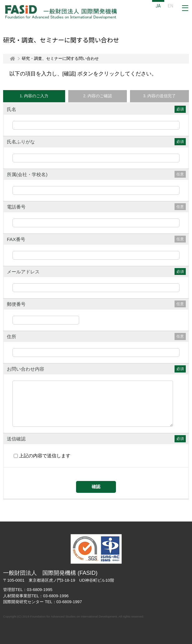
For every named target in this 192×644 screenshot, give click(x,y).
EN (170, 6)
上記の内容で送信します (46, 456)
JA (158, 6)
